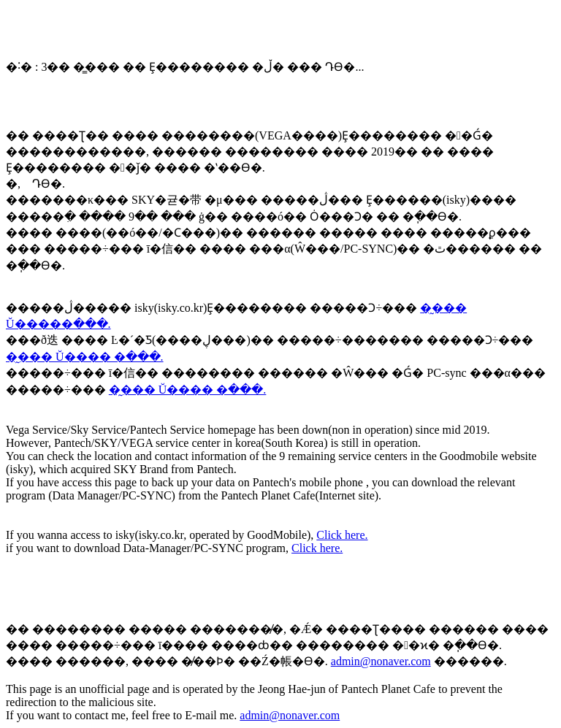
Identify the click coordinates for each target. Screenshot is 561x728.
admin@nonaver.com (381, 661)
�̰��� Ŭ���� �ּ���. (85, 357)
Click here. (342, 535)
